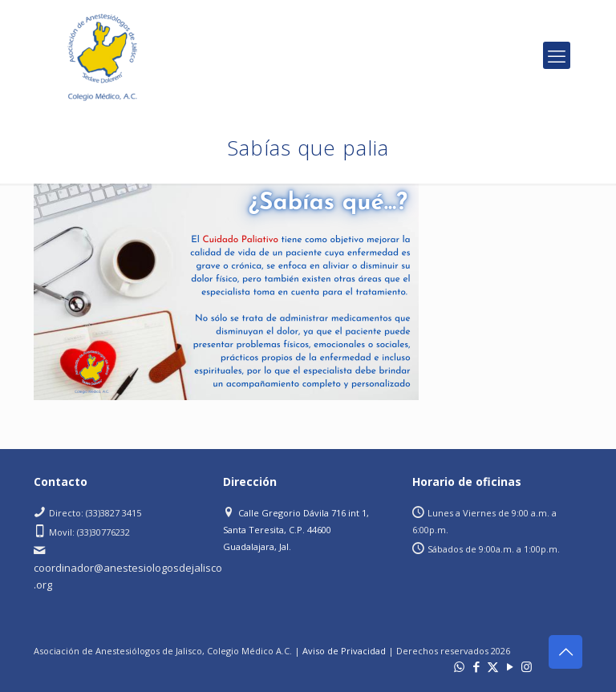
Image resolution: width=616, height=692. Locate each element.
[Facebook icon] (476, 666)
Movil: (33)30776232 (89, 532)
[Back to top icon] (565, 652)
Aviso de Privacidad (344, 651)
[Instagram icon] (527, 666)
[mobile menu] (557, 55)
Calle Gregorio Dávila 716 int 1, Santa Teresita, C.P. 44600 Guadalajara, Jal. (296, 530)
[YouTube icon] (510, 666)
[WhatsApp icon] (459, 666)
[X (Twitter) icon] (493, 666)
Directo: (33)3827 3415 (95, 513)
